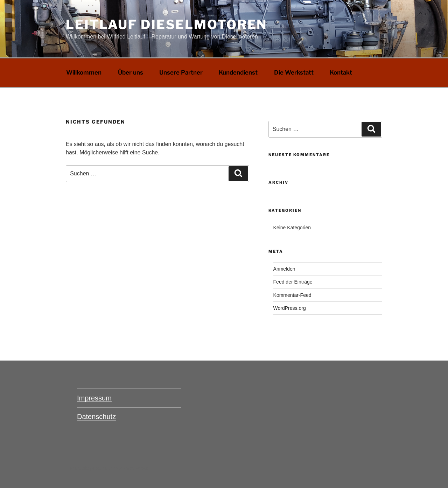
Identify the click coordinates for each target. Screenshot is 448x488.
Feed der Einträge (293, 282)
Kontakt (341, 72)
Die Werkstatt (294, 72)
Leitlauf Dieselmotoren (166, 25)
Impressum (94, 398)
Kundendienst (238, 72)
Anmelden (284, 269)
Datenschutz (96, 417)
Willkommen (84, 72)
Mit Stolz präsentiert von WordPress (109, 468)
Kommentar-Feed (292, 295)
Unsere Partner (181, 72)
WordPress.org (290, 308)
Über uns (131, 72)
